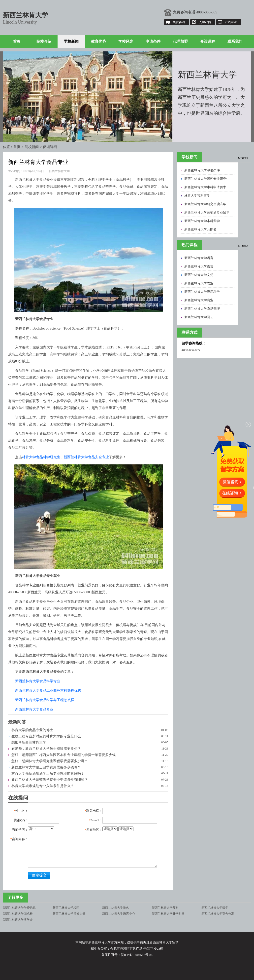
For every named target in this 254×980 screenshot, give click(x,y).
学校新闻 (71, 41)
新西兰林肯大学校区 (66, 908)
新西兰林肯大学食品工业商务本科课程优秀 (48, 691)
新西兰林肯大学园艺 (199, 317)
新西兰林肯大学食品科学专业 (38, 681)
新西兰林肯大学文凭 (199, 275)
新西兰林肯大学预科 (165, 908)
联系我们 (235, 41)
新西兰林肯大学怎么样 (18, 914)
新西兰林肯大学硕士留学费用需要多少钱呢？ (46, 767)
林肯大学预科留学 (197, 196)
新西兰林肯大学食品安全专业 (86, 457)
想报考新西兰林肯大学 (29, 742)
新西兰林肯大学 (26, 15)
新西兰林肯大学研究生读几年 (205, 204)
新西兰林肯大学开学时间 (168, 914)
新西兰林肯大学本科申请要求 (205, 187)
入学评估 (205, 22)
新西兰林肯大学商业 (199, 300)
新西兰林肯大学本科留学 (202, 221)
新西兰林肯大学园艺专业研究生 (207, 179)
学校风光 (126, 41)
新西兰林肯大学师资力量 (69, 914)
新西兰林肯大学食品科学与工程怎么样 (45, 700)
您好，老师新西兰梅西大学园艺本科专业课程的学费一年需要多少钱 (63, 755)
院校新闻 (32, 147)
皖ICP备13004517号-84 (137, 955)
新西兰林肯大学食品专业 (34, 709)
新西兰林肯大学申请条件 (202, 170)
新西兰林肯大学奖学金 (18, 920)
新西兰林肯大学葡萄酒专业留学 (207, 212)
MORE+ (243, 158)
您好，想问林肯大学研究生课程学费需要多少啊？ (50, 761)
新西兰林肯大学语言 (199, 258)
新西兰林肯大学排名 (116, 908)
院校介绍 (44, 41)
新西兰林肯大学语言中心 (119, 914)
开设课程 (208, 41)
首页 (17, 41)
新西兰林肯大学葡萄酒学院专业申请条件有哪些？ (50, 780)
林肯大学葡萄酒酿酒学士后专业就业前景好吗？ (48, 773)
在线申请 (231, 22)
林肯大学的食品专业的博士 (32, 730)
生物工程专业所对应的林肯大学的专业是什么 (46, 736)
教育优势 (98, 41)
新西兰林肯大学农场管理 (202, 309)
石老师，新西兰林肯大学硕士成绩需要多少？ (46, 749)
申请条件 (153, 41)
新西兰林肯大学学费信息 (19, 908)
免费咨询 (179, 22)
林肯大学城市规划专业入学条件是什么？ (43, 786)
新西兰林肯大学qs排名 (200, 229)
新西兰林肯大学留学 (215, 908)
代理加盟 (180, 41)
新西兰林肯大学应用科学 (202, 292)
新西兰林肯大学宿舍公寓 (218, 914)
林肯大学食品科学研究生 (41, 457)
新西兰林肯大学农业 (199, 283)
